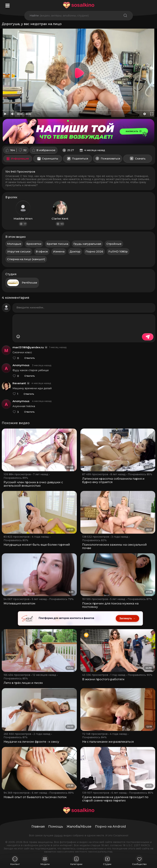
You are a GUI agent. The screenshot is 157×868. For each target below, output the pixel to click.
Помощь (56, 827)
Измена (59, 251)
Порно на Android (110, 827)
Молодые (14, 244)
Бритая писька (57, 244)
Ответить (29, 358)
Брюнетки (34, 244)
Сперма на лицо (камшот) (26, 259)
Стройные (114, 244)
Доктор (75, 251)
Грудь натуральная (87, 244)
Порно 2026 (94, 251)
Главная (38, 827)
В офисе (42, 251)
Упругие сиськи (19, 251)
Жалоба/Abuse (79, 827)
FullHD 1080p (118, 251)
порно (58, 835)
